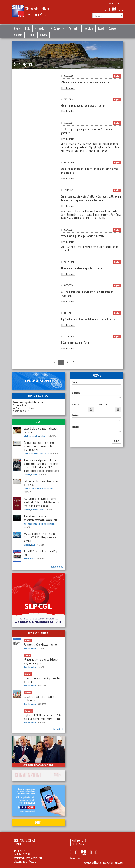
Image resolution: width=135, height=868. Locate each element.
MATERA (28, 692)
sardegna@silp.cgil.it (21, 411)
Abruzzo (28, 640)
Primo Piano (52, 524)
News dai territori (68, 88)
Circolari (27, 475)
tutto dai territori (55, 729)
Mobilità (34, 475)
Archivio (18, 35)
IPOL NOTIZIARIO (30, 559)
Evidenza (43, 436)
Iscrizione (89, 29)
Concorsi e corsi (37, 510)
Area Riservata (116, 3)
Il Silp (27, 29)
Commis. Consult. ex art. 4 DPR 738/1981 (39, 489)
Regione (75, 415)
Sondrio (28, 674)
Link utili (31, 35)
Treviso (27, 655)
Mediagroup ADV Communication (109, 863)
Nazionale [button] (41, 29)
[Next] (80, 362)
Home (17, 29)
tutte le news (57, 566)
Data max (103, 404)
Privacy (44, 35)
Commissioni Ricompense (33, 454)
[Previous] (55, 362)
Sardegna (28, 711)
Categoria (76, 393)
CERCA (116, 441)
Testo (74, 382)
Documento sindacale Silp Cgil (35, 524)
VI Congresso (57, 29)
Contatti (113, 29)
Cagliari (117, 76)
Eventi (101, 29)
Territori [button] (74, 29)
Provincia (76, 427)
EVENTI (46, 454)
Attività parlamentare (31, 436)
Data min (76, 404)
